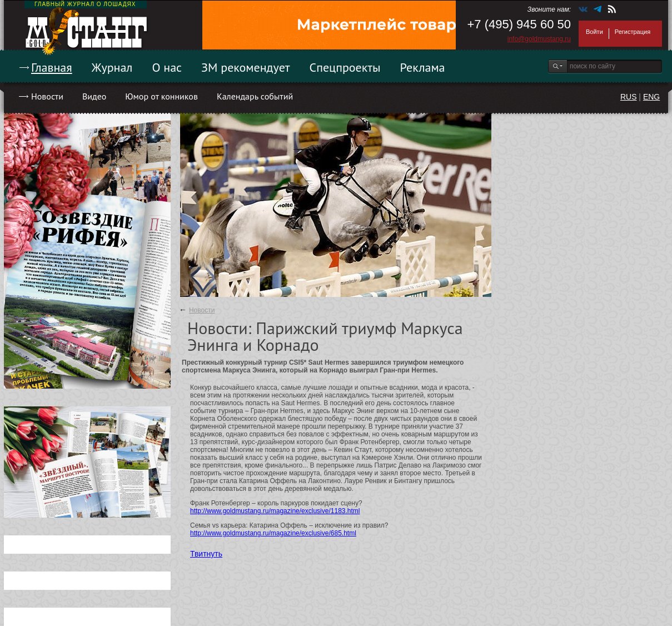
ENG (651, 97)
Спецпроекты (345, 67)
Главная (52, 67)
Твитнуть (206, 554)
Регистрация (633, 32)
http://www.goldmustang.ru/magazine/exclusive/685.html (273, 533)
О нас (167, 67)
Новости (47, 96)
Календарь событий (255, 96)
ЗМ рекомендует (246, 67)
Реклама (423, 67)
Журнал (112, 67)
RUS (629, 97)
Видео (94, 96)
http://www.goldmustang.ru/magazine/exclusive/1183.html (275, 511)
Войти (594, 32)
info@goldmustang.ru (539, 39)
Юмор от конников (161, 96)
